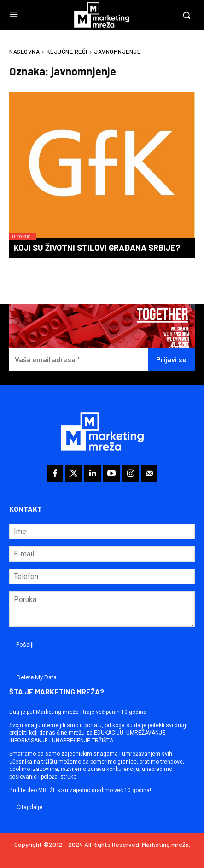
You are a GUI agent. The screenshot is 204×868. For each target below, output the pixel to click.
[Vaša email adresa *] (79, 360)
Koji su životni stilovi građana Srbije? (97, 248)
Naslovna (24, 52)
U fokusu (23, 237)
